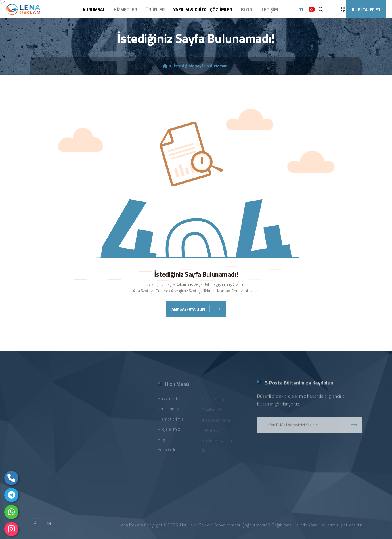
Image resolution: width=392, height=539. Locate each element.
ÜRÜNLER (155, 9)
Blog (162, 442)
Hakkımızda (168, 401)
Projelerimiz (169, 431)
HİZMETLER (125, 9)
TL (302, 9)
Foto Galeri (168, 452)
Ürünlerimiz (168, 411)
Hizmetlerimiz (171, 421)
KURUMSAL (94, 9)
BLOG (247, 9)
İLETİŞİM (269, 9)
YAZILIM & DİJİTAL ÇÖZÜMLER (203, 9)
